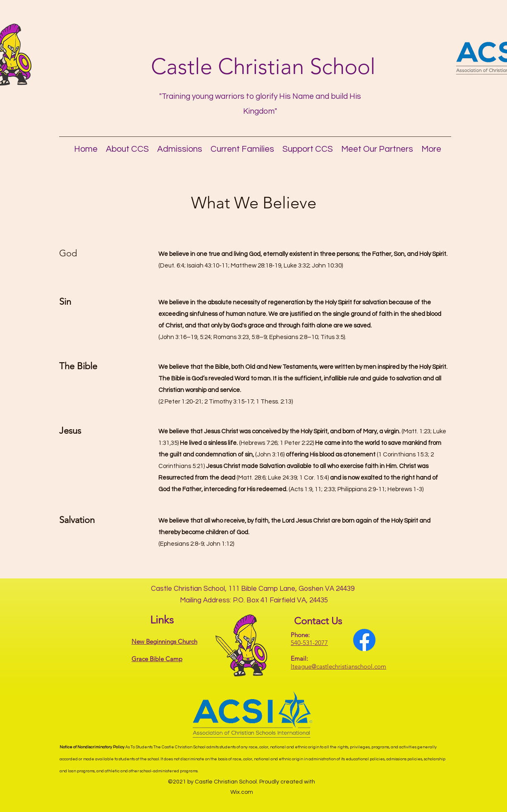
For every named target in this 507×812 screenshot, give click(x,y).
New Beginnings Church (164, 641)
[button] (127, 148)
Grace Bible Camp (157, 659)
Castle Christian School (263, 66)
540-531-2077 (309, 643)
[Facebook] (364, 640)
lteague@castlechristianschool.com (338, 666)
